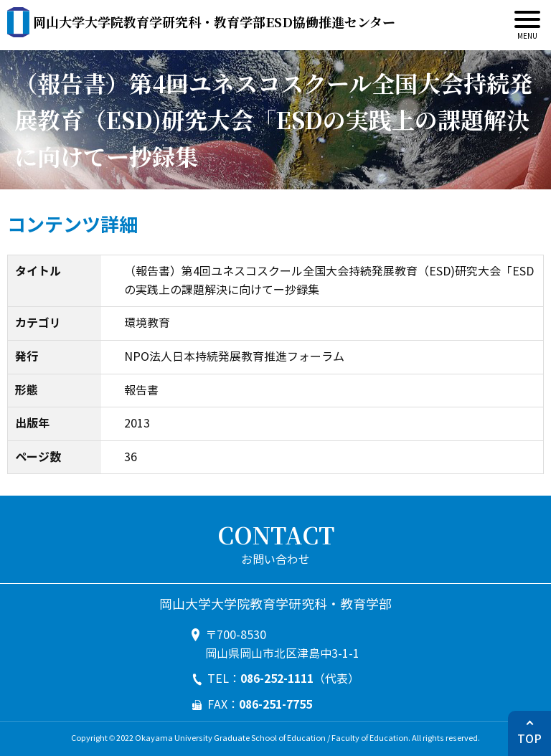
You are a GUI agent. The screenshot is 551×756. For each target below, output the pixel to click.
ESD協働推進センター (214, 22)
